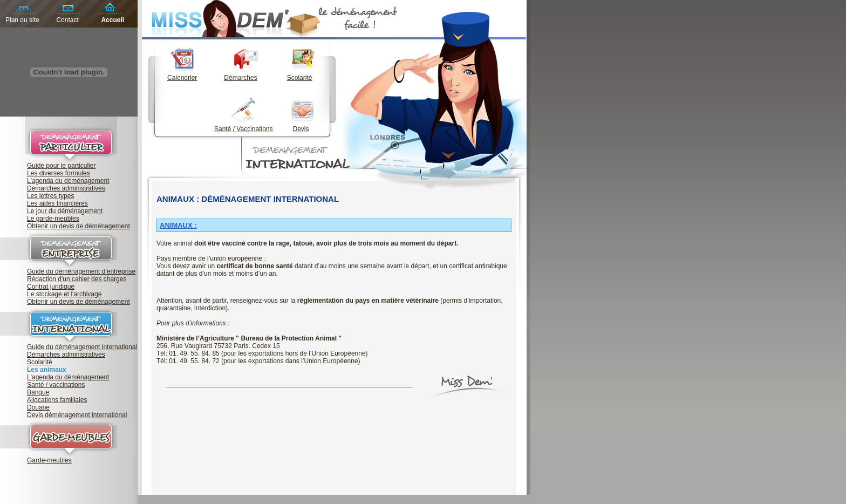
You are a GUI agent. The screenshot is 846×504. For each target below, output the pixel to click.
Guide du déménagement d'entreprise (81, 271)
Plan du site (22, 20)
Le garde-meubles (53, 219)
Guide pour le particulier (61, 166)
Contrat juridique (51, 287)
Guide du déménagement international (82, 347)
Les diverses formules (59, 173)
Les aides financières (57, 203)
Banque (38, 392)
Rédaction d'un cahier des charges (77, 279)
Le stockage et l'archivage (64, 294)
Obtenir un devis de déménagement (79, 226)
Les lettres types (50, 196)
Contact (67, 20)
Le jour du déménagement (65, 211)
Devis (301, 129)
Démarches (240, 78)
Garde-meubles (49, 460)
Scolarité (40, 362)
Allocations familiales (57, 400)
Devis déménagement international (77, 415)
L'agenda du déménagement (68, 181)
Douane (38, 407)
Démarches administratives (66, 188)
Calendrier (182, 78)
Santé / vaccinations (56, 385)
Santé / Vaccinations (244, 129)
